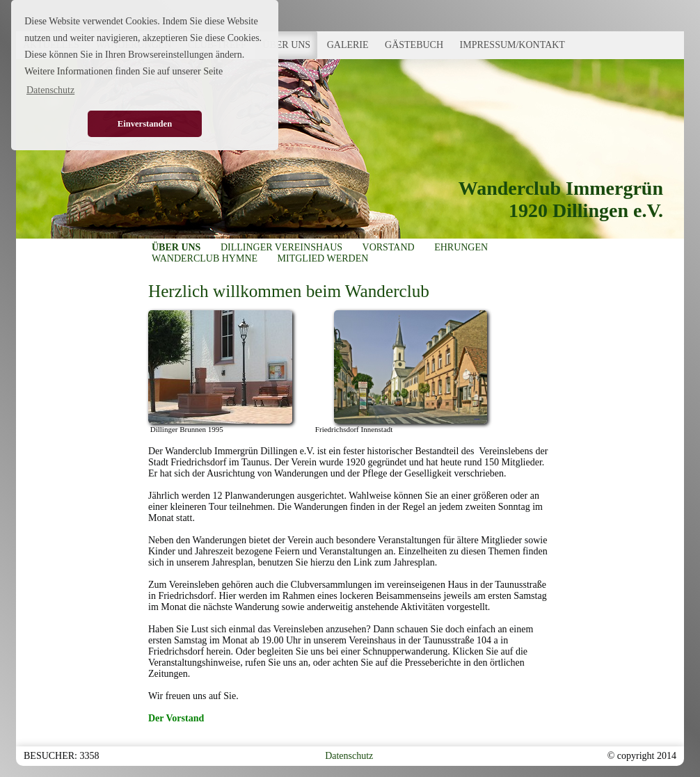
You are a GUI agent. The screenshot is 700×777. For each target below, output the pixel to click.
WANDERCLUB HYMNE (205, 258)
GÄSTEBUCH (414, 45)
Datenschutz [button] (50, 90)
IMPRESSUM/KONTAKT (512, 45)
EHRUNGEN (461, 247)
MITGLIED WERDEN (323, 258)
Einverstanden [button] (145, 124)
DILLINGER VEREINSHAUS (281, 247)
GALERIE (348, 45)
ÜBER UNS (286, 45)
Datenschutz (349, 756)
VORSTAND (389, 247)
